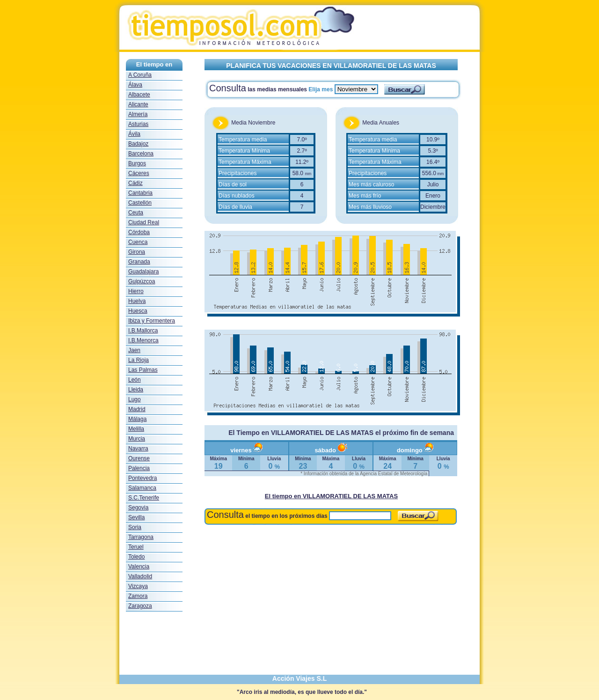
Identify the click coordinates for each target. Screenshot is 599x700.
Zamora (138, 596)
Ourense (139, 458)
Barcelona (141, 154)
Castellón (140, 203)
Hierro (136, 291)
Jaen (134, 350)
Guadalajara (143, 272)
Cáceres (139, 173)
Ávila (134, 134)
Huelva (137, 301)
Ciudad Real (144, 222)
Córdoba (139, 232)
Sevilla (136, 517)
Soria (135, 527)
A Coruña (140, 75)
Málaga (137, 419)
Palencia (139, 468)
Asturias (138, 124)
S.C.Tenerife (144, 498)
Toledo (136, 557)
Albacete (139, 95)
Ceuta (136, 213)
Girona (137, 252)
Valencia (139, 567)
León (135, 380)
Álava (135, 85)
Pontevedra (142, 478)
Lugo (135, 399)
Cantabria (140, 193)
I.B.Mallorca (143, 331)
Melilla (136, 429)
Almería (138, 114)
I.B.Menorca (143, 340)
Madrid (137, 409)
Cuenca (138, 242)
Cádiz (135, 183)
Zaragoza (140, 606)
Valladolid (140, 576)
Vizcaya (138, 586)
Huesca (138, 311)
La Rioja (139, 360)
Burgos (137, 163)
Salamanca (142, 488)
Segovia (138, 508)
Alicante (138, 104)
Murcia (137, 439)
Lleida (136, 390)
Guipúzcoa (142, 281)
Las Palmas (143, 370)
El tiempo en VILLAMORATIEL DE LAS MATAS (331, 496)
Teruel (136, 547)
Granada (139, 262)
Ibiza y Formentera (152, 321)
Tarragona (141, 537)
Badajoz (138, 144)
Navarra (138, 449)
